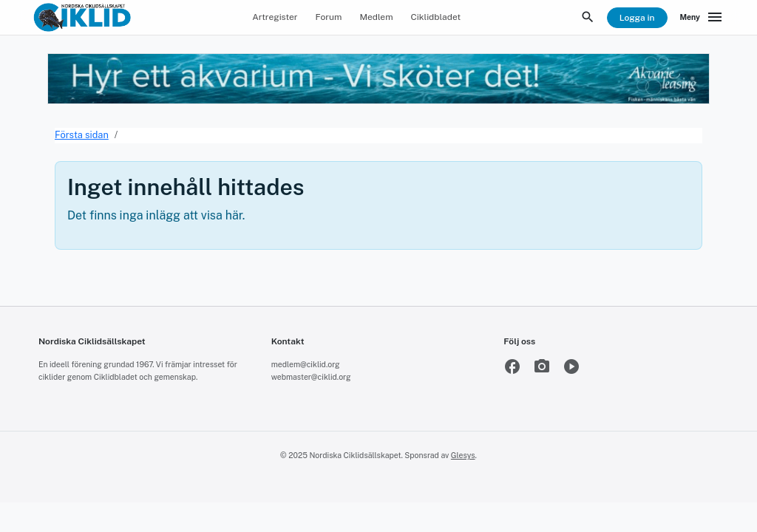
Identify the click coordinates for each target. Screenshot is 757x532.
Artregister (275, 17)
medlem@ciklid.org (306, 364)
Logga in (637, 18)
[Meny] (702, 18)
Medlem (376, 17)
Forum (329, 17)
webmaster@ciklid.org (311, 377)
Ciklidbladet (436, 17)
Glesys (463, 455)
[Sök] (588, 18)
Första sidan (82, 135)
